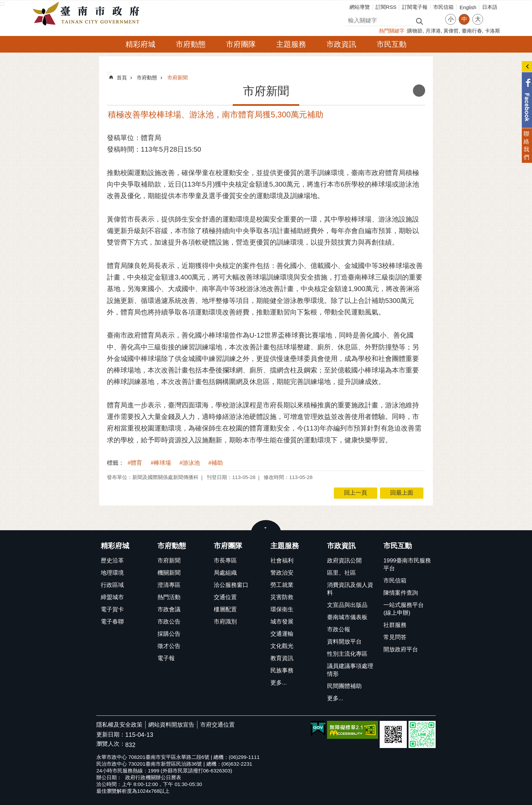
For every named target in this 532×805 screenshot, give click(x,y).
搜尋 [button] (419, 21)
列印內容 (419, 91)
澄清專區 (169, 585)
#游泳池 (190, 463)
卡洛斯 (492, 31)
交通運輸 (282, 634)
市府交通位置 (217, 725)
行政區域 (112, 585)
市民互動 (392, 44)
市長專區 (225, 561)
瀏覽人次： (111, 744)
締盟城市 (112, 597)
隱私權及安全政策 (119, 725)
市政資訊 (341, 44)
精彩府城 (140, 44)
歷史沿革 (112, 561)
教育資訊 (282, 658)
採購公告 (169, 634)
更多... (279, 683)
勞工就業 (282, 585)
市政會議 (169, 609)
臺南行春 (472, 31)
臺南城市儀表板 (347, 617)
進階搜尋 (434, 21)
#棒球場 (161, 463)
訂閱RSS (386, 7)
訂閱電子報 (415, 7)
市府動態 (191, 44)
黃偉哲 (451, 31)
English (468, 7)
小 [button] (451, 19)
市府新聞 (177, 78)
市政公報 (339, 629)
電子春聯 (112, 622)
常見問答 (395, 637)
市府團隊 (241, 44)
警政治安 (282, 573)
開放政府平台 (401, 649)
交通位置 (225, 597)
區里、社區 (341, 573)
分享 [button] (492, 15)
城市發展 (282, 622)
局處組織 (225, 573)
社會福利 (282, 561)
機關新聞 (169, 573)
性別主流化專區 (347, 654)
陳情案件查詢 (401, 593)
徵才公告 (169, 646)
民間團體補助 (344, 686)
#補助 (216, 463)
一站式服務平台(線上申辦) (404, 609)
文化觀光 (282, 646)
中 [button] (464, 19)
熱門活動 (169, 597)
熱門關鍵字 (392, 31)
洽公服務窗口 (231, 585)
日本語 (490, 7)
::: (2, 4)
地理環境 (112, 573)
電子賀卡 (112, 609)
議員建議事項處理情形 (350, 670)
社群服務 (395, 625)
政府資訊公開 (344, 561)
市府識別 (225, 622)
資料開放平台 (344, 642)
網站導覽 (360, 7)
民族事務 (282, 670)
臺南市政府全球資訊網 (88, 14)
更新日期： (111, 735)
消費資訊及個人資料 (350, 589)
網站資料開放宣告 (171, 725)
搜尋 (351, 20)
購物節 (415, 31)
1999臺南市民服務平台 (407, 564)
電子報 (166, 658)
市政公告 (169, 622)
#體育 (135, 463)
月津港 (433, 31)
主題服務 (291, 44)
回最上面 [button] (402, 493)
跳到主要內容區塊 (4, 4)
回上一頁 (356, 493)
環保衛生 (282, 609)
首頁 (122, 78)
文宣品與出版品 (347, 605)
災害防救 (282, 597)
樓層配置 (225, 609)
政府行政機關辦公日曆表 (153, 777)
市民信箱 (443, 7)
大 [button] (478, 19)
